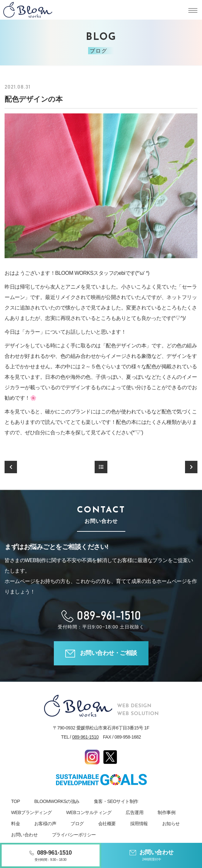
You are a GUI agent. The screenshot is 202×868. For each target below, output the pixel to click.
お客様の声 (45, 824)
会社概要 (107, 824)
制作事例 (166, 812)
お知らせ (171, 824)
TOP (16, 801)
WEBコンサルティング (89, 812)
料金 (16, 824)
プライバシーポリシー (74, 835)
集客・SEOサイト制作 (116, 801)
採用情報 (139, 824)
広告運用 (134, 812)
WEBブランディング (31, 812)
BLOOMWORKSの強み (57, 801)
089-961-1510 (85, 737)
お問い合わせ (24, 835)
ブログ (77, 824)
